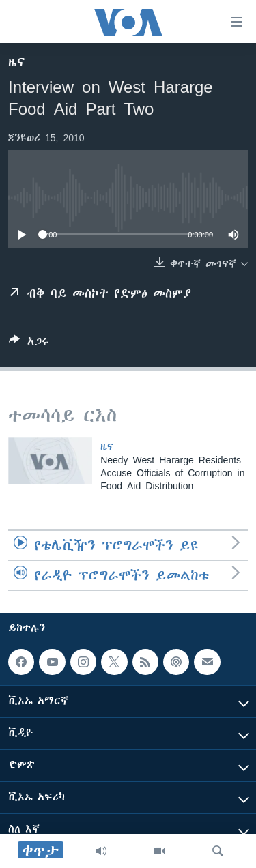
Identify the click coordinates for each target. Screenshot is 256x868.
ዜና (17, 62)
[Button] (29, 344)
